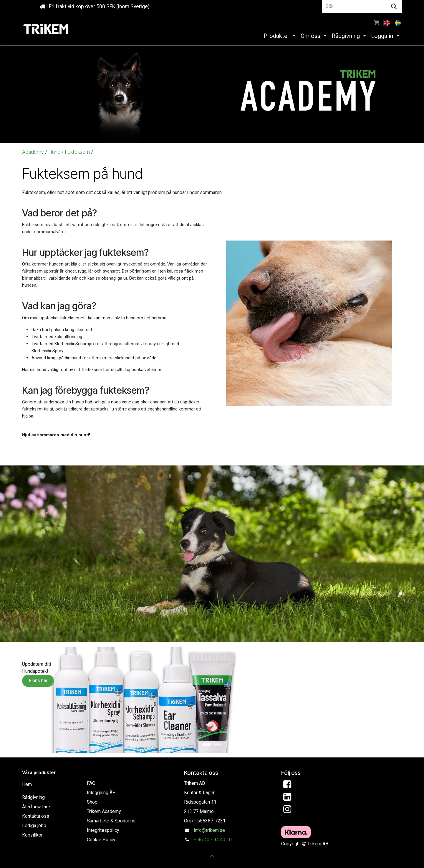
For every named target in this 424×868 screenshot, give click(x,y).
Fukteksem (77, 152)
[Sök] (394, 6)
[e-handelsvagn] (376, 22)
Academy (34, 152)
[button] (212, 856)
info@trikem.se (209, 830)
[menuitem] (387, 22)
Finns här (38, 681)
